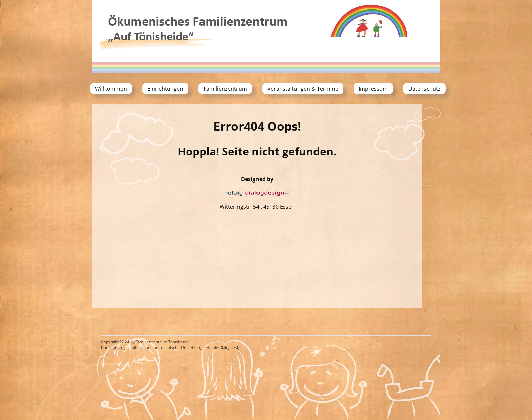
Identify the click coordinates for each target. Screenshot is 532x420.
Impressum (373, 89)
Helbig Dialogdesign (224, 348)
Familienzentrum (225, 89)
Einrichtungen (165, 89)
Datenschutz (424, 89)
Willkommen (111, 89)
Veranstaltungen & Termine (303, 89)
